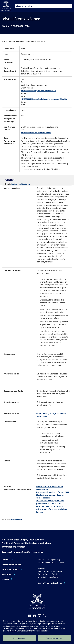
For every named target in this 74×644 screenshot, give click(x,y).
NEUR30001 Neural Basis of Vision (36, 132)
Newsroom (7, 574)
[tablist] (44, 6)
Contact (5, 579)
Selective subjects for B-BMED (49, 506)
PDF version (16, 519)
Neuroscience (42, 489)
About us (6, 560)
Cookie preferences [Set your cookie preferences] (54, 638)
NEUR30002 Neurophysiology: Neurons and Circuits (44, 99)
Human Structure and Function (50, 486)
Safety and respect (10, 569)
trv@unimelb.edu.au (20, 184)
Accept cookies (20, 638)
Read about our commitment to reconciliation (22, 552)
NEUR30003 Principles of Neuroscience (38, 91)
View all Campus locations (50, 583)
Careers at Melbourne (11, 565)
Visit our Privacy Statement (19, 631)
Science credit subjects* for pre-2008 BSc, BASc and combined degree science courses (52, 495)
